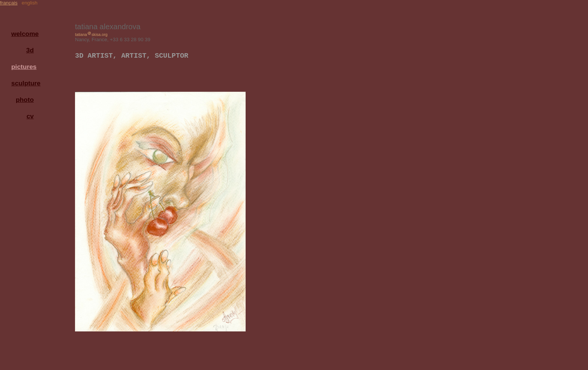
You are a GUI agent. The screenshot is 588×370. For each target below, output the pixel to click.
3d (30, 50)
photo (25, 100)
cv (30, 116)
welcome (24, 34)
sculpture (24, 83)
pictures (24, 67)
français (9, 3)
